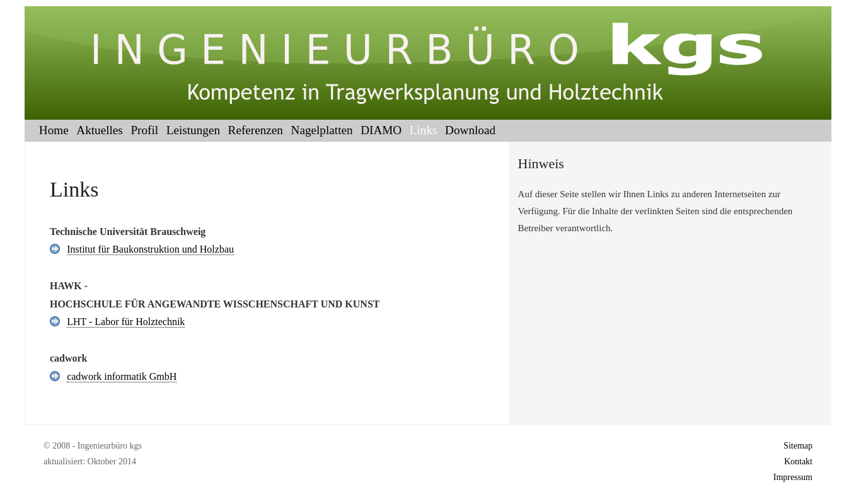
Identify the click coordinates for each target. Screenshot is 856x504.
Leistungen (193, 130)
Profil (144, 130)
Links (424, 130)
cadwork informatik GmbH (122, 376)
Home (54, 130)
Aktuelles (100, 130)
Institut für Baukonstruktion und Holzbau (150, 249)
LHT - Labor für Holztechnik (126, 322)
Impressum (793, 477)
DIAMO (381, 130)
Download (470, 130)
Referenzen (256, 130)
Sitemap (798, 446)
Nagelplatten (322, 130)
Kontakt (798, 461)
